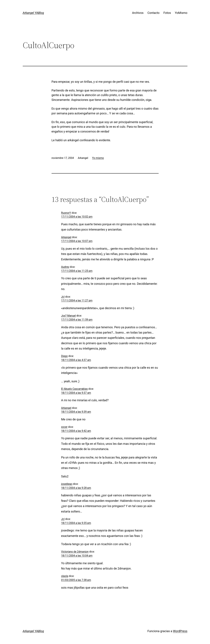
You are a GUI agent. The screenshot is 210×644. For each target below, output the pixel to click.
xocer (64, 427)
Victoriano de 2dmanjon (75, 552)
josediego (67, 484)
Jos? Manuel (68, 316)
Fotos (167, 13)
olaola (65, 576)
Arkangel (66, 237)
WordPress (180, 631)
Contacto (153, 13)
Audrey (65, 267)
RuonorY (66, 213)
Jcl (63, 297)
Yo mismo (98, 158)
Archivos (138, 13)
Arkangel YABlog (33, 13)
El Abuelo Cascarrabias (74, 389)
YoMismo (181, 13)
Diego (64, 356)
